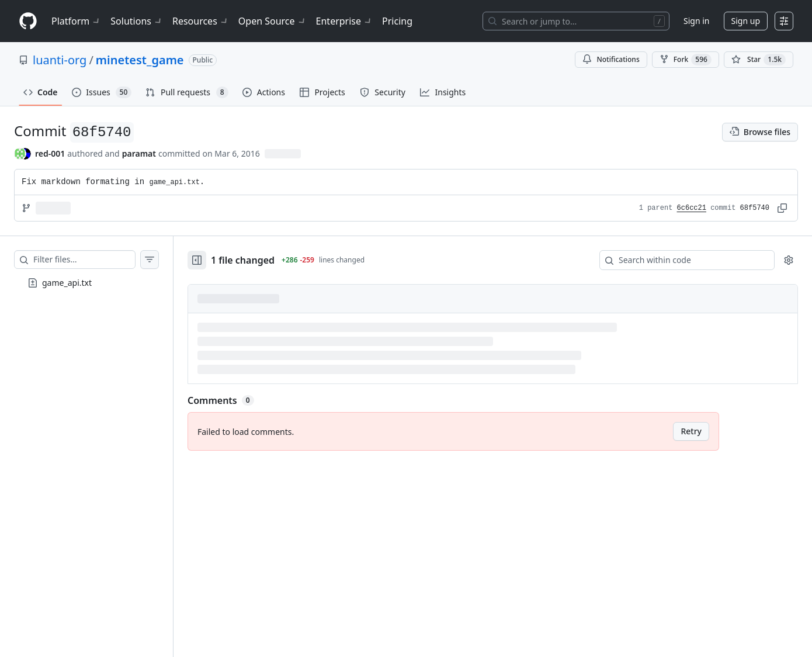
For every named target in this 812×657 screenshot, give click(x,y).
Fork (686, 60)
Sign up (746, 21)
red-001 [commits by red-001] (50, 153)
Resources (201, 21)
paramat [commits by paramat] (139, 153)
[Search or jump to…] (576, 21)
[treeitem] (86, 283)
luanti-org (60, 60)
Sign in (696, 21)
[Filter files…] (84, 260)
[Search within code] (681, 260)
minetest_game (140, 60)
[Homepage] (28, 21)
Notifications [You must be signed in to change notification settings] (611, 59)
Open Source (273, 21)
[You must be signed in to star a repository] (759, 60)
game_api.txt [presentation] (67, 283)
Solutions (137, 21)
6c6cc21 (692, 208)
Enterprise (344, 21)
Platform (76, 21)
